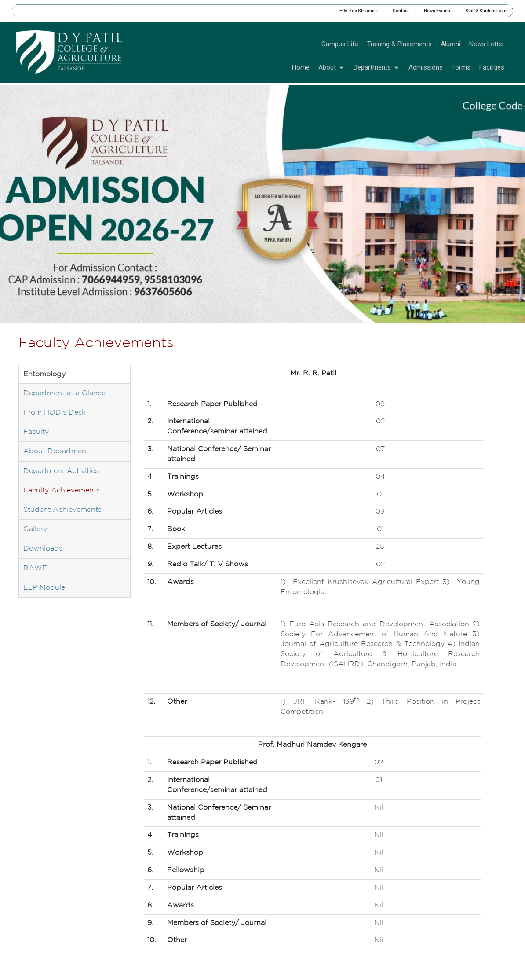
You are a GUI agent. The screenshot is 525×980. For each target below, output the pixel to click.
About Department (56, 451)
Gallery (35, 529)
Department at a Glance (64, 393)
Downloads (43, 549)
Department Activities (61, 471)
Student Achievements (62, 510)
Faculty (36, 432)
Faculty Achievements (62, 490)
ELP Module (44, 588)
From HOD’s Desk (55, 413)
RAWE (35, 568)
